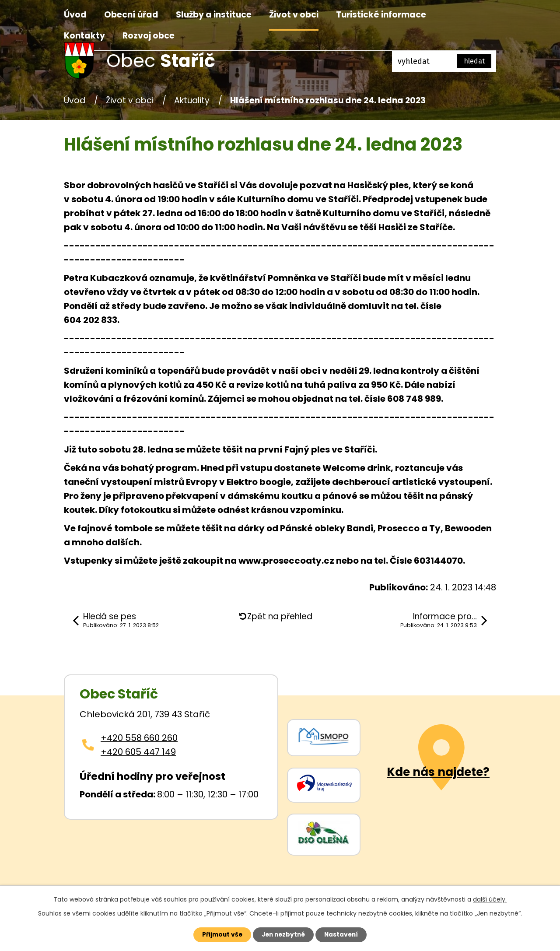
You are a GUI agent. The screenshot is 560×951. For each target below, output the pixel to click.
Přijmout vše (219, 934)
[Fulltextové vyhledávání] (444, 61)
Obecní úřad (131, 15)
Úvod (75, 15)
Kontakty (84, 36)
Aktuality (192, 100)
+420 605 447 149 (138, 752)
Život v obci (294, 15)
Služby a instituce (214, 15)
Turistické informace (381, 15)
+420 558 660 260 (139, 738)
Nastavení (344, 934)
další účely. (490, 899)
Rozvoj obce (149, 36)
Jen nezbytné (283, 934)
